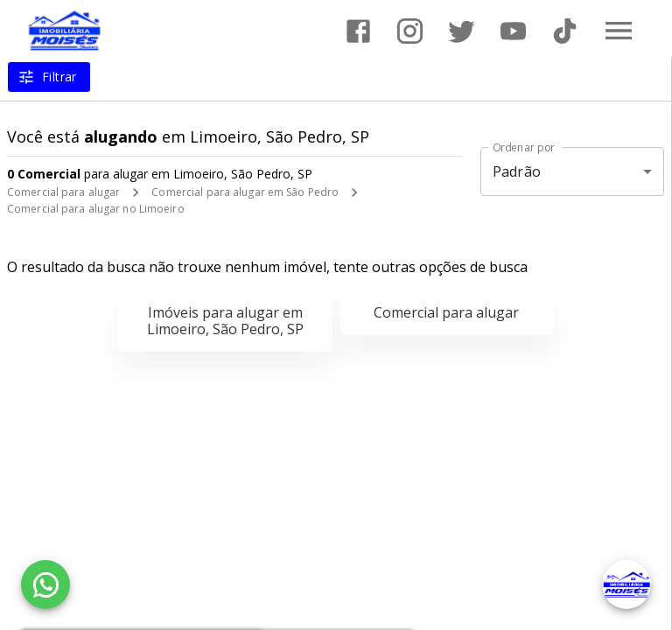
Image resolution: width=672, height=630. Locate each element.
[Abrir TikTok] (565, 31)
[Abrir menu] (619, 31)
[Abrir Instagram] (410, 31)
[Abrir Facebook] (358, 31)
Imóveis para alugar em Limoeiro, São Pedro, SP (225, 321)
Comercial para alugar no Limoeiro (96, 209)
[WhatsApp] (45, 584)
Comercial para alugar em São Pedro (245, 192)
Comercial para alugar (63, 192)
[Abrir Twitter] (462, 31)
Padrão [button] (517, 171)
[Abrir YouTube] (513, 31)
